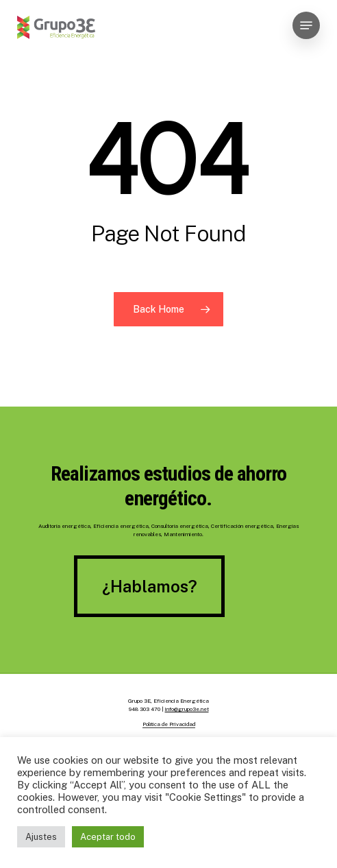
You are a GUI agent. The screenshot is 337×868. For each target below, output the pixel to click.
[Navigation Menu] (306, 25)
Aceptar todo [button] (108, 837)
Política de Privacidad (169, 724)
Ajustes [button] (41, 837)
